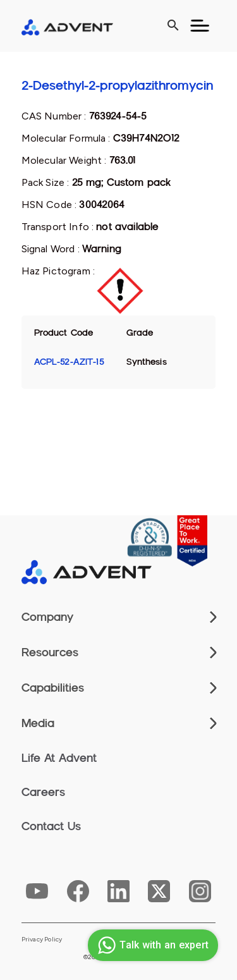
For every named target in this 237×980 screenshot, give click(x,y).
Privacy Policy (42, 940)
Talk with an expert (151, 945)
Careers (43, 792)
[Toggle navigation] (200, 26)
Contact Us (51, 826)
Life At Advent (59, 758)
